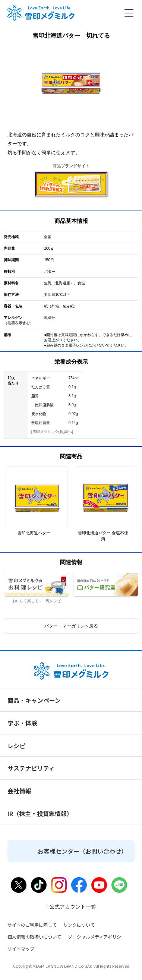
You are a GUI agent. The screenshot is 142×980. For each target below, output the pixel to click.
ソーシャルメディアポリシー (97, 937)
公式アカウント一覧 (71, 907)
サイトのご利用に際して (32, 925)
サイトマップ (21, 949)
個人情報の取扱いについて (34, 937)
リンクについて (79, 925)
